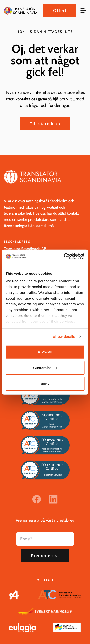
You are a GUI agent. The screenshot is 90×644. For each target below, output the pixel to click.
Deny (45, 383)
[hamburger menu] (83, 11)
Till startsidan (45, 124)
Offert (60, 11)
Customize (45, 368)
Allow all (45, 352)
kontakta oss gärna (31, 99)
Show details (64, 337)
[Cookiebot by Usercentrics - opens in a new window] (64, 256)
